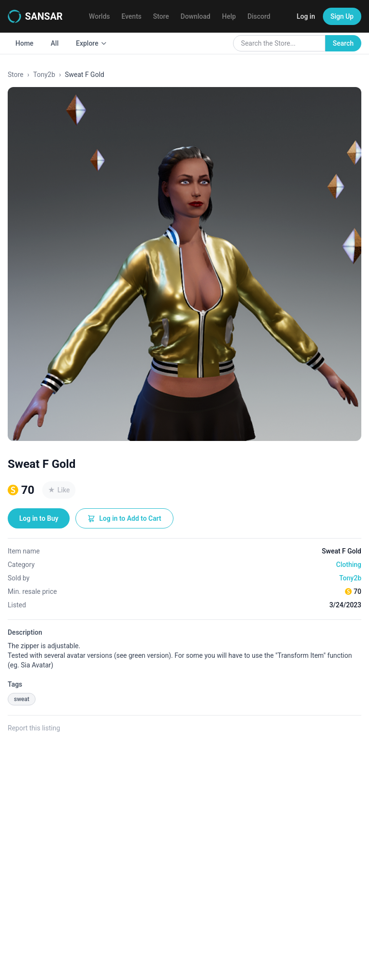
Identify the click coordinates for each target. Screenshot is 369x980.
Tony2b (44, 75)
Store (161, 16)
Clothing (349, 565)
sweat (22, 699)
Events (132, 16)
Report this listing (34, 728)
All (55, 43)
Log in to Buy (39, 518)
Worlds (99, 16)
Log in (306, 16)
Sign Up (342, 16)
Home (25, 43)
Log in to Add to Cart (124, 518)
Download (196, 16)
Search (343, 43)
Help (229, 16)
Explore (92, 43)
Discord (259, 16)
